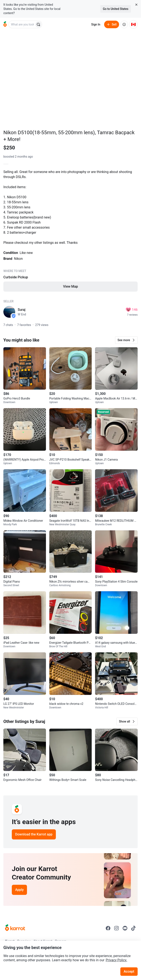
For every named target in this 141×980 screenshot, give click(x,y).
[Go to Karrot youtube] (125, 928)
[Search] (38, 24)
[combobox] (22, 24)
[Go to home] (5, 24)
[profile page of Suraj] (9, 312)
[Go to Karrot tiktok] (133, 928)
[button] (126, 340)
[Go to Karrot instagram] (117, 928)
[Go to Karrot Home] (15, 928)
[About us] (124, 24)
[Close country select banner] (136, 5)
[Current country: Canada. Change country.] (133, 24)
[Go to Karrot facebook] (108, 928)
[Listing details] (70, 230)
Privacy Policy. (116, 960)
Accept (129, 971)
